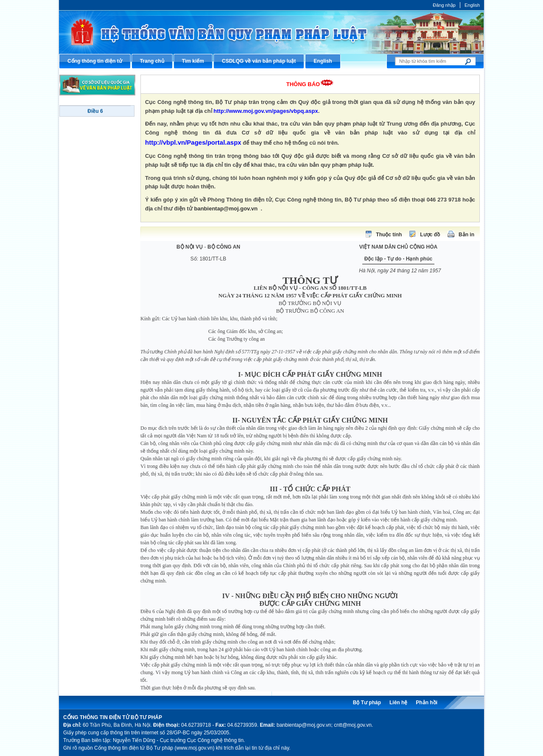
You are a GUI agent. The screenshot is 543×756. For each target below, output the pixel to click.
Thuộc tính (389, 235)
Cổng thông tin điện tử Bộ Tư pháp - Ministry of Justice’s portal (271, 32)
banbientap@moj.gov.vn (226, 209)
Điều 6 (95, 111)
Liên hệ (398, 703)
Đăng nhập (444, 5)
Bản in (466, 235)
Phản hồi (427, 703)
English (472, 5)
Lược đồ (430, 235)
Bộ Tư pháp (367, 703)
